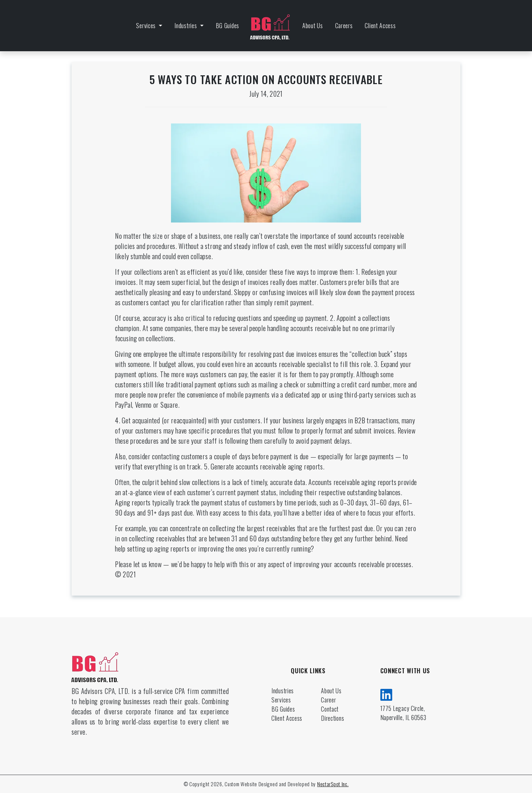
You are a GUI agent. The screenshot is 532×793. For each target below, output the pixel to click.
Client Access (380, 25)
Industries (186, 25)
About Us (313, 25)
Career (328, 700)
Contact (330, 709)
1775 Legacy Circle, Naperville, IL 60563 (403, 713)
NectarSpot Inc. (333, 784)
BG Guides (227, 25)
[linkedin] (386, 694)
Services (147, 25)
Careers (344, 25)
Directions (332, 718)
